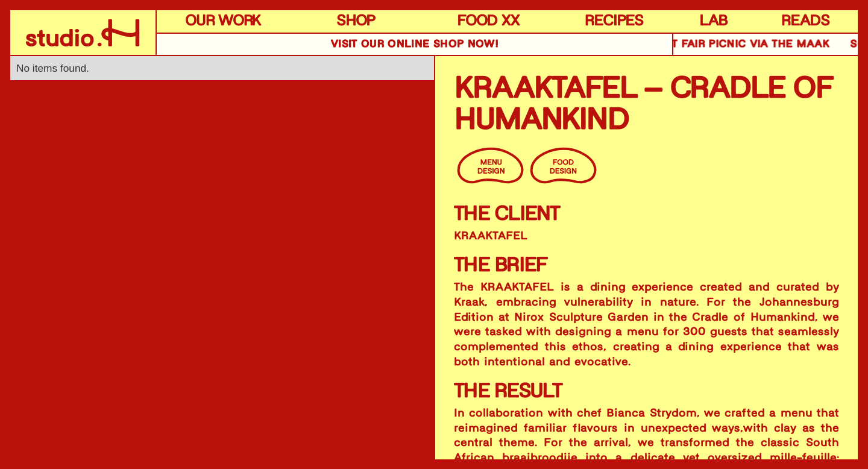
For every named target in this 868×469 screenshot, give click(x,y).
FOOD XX (488, 21)
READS (805, 21)
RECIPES (614, 21)
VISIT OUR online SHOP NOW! (414, 44)
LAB (713, 21)
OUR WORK (223, 21)
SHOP (356, 21)
